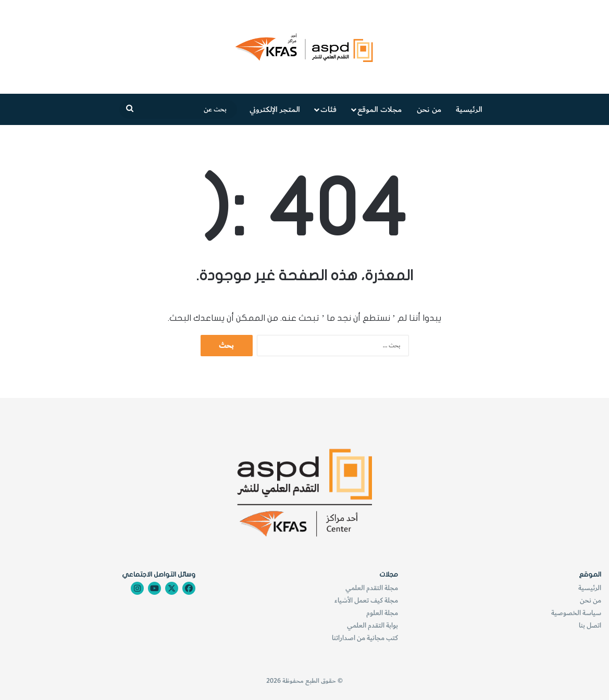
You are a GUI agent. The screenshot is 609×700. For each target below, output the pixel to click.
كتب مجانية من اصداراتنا (365, 638)
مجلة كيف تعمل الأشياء (366, 600)
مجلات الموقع (380, 109)
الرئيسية (469, 109)
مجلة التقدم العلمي (372, 588)
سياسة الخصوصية (576, 613)
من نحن (429, 109)
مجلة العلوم (382, 613)
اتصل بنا (590, 625)
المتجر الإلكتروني (275, 109)
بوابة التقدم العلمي (372, 625)
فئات (328, 109)
